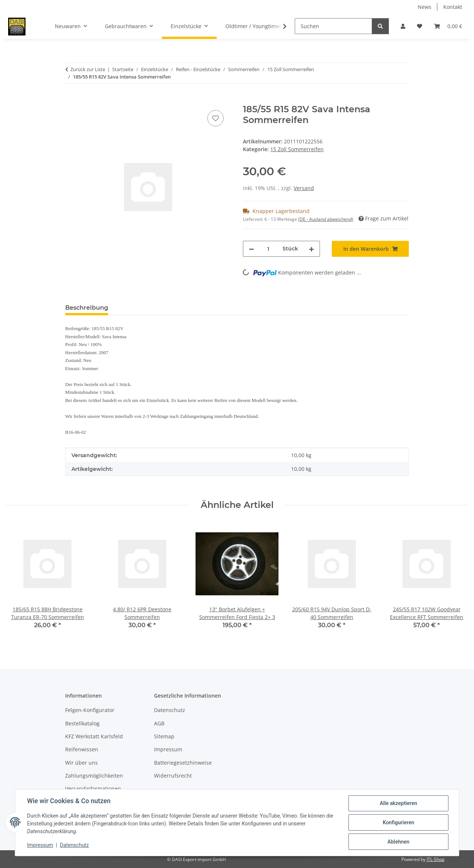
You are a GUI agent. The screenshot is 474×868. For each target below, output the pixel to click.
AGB (159, 723)
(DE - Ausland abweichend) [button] (326, 219)
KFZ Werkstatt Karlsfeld (94, 736)
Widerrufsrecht (173, 776)
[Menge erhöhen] (311, 249)
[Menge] (268, 249)
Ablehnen (398, 842)
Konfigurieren (398, 822)
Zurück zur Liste (88, 69)
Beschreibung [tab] (87, 308)
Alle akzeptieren (398, 803)
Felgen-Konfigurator (90, 710)
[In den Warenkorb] (71, 100)
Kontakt (453, 7)
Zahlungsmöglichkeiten (94, 776)
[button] (403, 26)
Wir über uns (81, 763)
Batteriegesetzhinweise (183, 763)
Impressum (40, 845)
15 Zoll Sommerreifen (297, 149)
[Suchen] (333, 26)
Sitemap (164, 736)
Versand (304, 188)
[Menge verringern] (251, 249)
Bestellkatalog (82, 723)
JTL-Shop (435, 859)
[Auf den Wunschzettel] (216, 118)
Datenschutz (74, 845)
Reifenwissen (82, 749)
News (425, 7)
